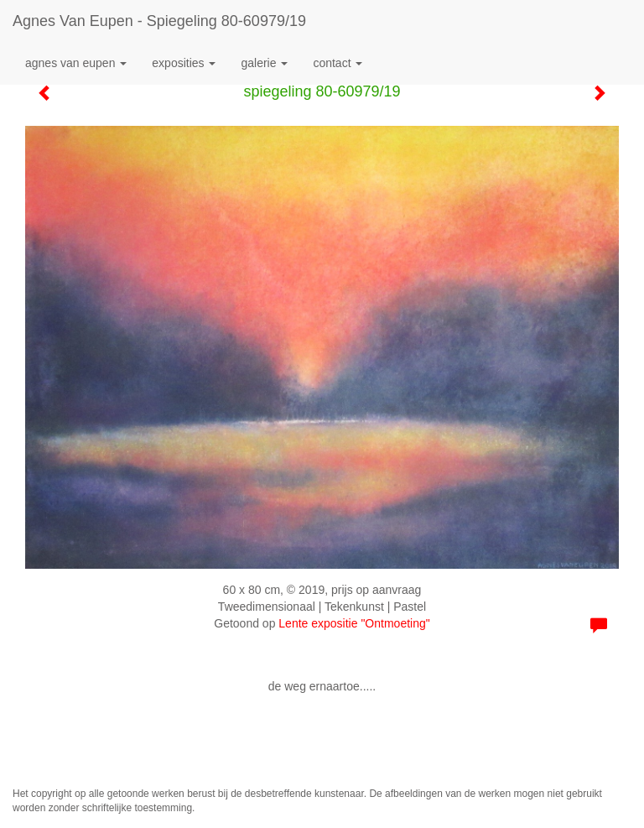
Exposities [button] (184, 63)
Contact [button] (338, 63)
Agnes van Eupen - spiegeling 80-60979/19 (159, 21)
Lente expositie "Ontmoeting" (354, 623)
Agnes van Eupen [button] (76, 63)
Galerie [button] (264, 63)
